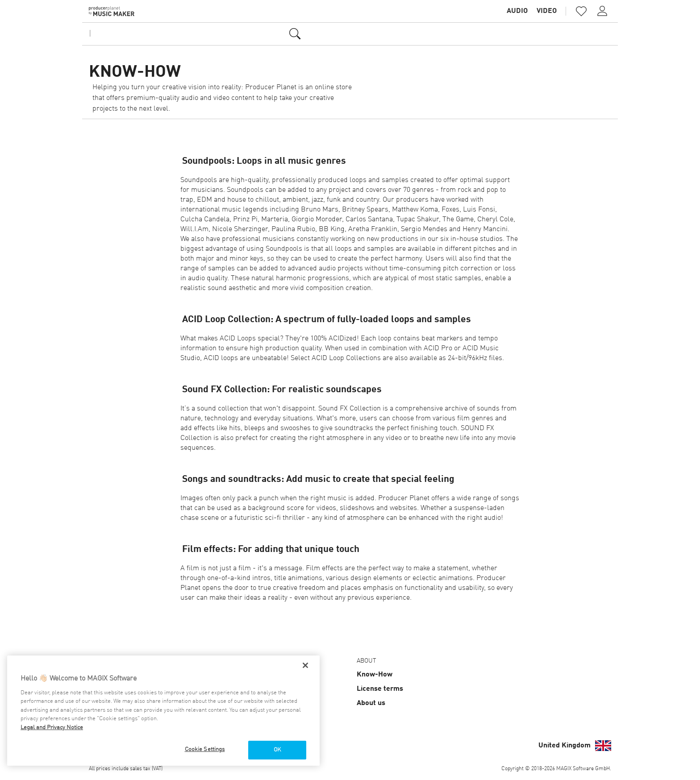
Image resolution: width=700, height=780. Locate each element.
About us (371, 703)
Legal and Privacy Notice (52, 728)
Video (547, 11)
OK (277, 750)
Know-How (375, 675)
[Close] (305, 665)
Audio (517, 11)
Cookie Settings (205, 749)
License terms (380, 689)
